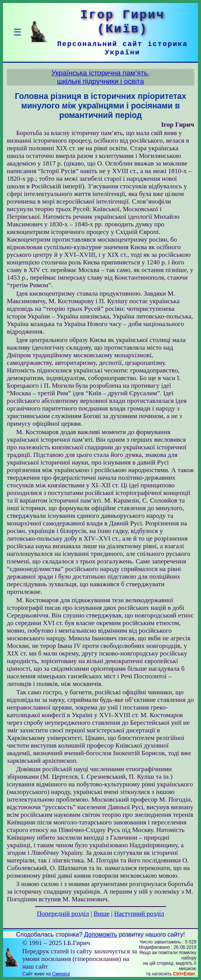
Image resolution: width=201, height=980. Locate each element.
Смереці (61, 974)
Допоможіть (101, 935)
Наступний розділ (139, 914)
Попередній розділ (63, 914)
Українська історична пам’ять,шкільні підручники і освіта (100, 77)
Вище (102, 914)
